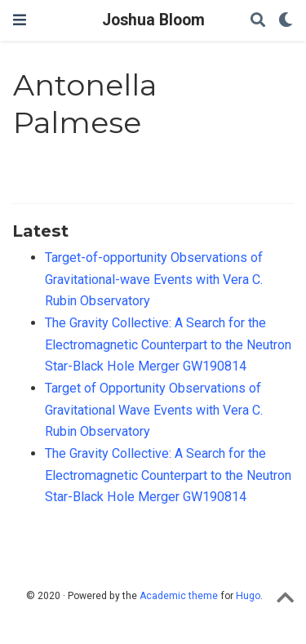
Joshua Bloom (153, 20)
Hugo (248, 596)
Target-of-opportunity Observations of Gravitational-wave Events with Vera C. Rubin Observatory (154, 279)
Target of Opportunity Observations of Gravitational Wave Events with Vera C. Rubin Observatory (154, 410)
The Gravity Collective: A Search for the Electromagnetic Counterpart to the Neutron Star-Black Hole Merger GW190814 (168, 344)
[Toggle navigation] (20, 20)
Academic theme (179, 596)
